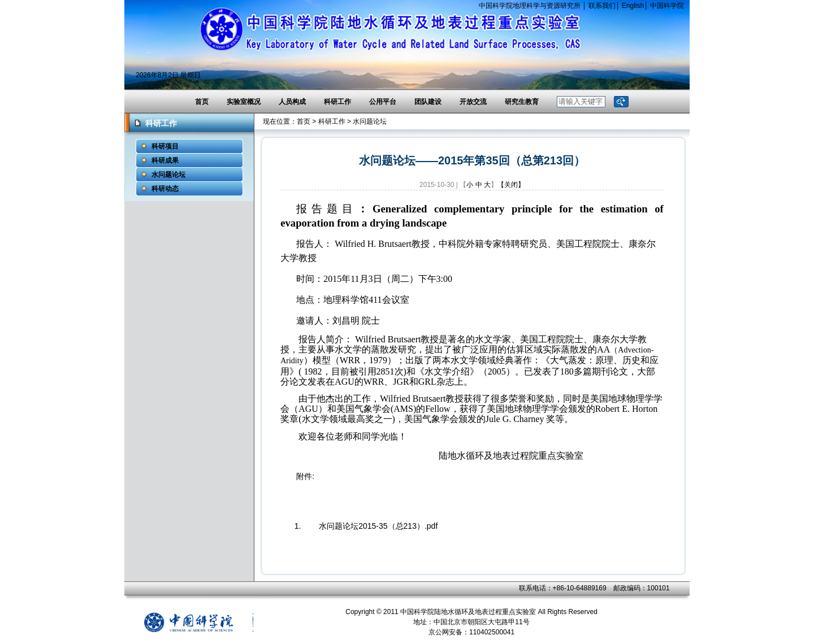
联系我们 (602, 6)
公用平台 (383, 102)
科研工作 (337, 102)
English (633, 6)
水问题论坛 (168, 175)
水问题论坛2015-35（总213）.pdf (378, 526)
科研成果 (165, 160)
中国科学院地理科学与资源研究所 (530, 6)
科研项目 (165, 146)
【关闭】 (511, 185)
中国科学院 (667, 6)
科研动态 (165, 189)
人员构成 (292, 102)
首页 (202, 102)
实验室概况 (244, 102)
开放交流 (473, 102)
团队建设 (428, 102)
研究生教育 (522, 102)
